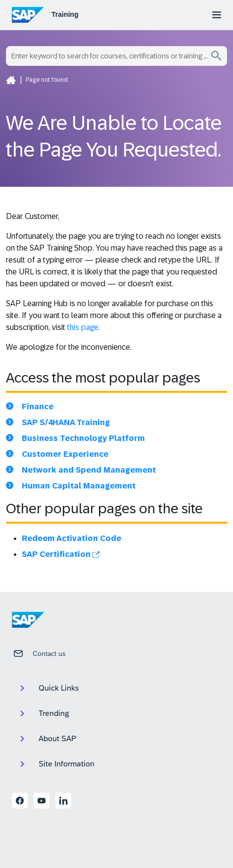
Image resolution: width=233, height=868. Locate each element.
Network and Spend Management (89, 470)
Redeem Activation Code (71, 538)
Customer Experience (65, 454)
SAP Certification (61, 554)
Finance (38, 407)
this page (83, 327)
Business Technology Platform (83, 438)
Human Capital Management (79, 486)
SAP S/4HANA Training (66, 422)
